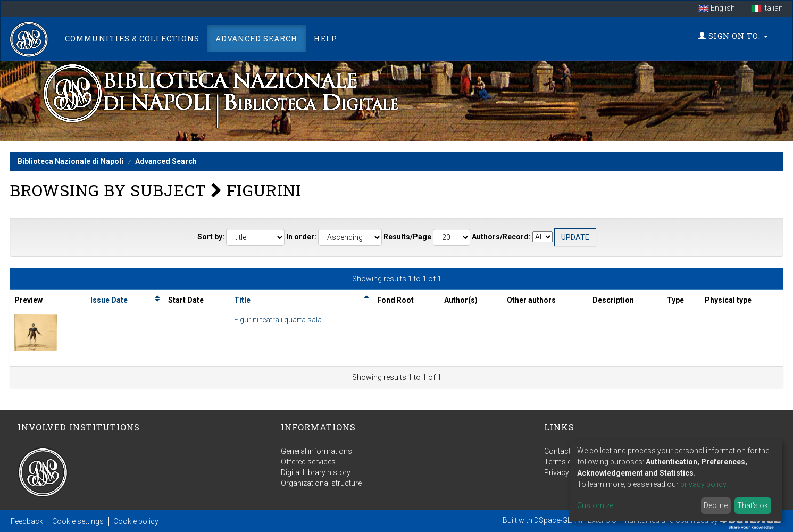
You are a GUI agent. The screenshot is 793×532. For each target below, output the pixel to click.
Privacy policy (567, 472)
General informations (316, 451)
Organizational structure (321, 483)
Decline (716, 505)
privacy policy (703, 484)
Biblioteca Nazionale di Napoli (70, 161)
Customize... (598, 505)
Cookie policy (136, 521)
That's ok (753, 505)
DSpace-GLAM (558, 520)
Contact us (562, 451)
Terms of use (566, 462)
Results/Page (407, 237)
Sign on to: (733, 36)
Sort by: (211, 237)
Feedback (27, 521)
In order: (301, 237)
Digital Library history (316, 472)
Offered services (308, 462)
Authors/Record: (501, 237)
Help (325, 39)
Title (242, 300)
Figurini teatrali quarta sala (278, 320)
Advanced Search (257, 39)
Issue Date (109, 300)
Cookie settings (78, 521)
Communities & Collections (132, 39)
